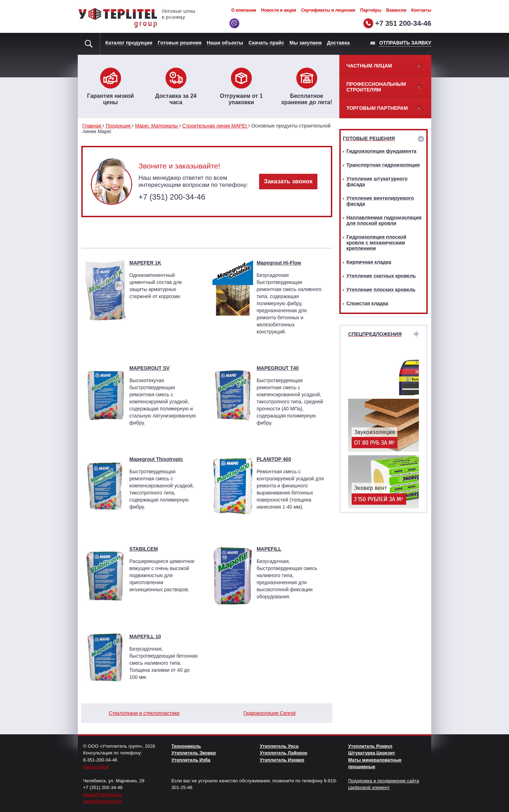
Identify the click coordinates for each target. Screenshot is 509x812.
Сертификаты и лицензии (328, 10)
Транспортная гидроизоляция (383, 165)
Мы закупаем (306, 43)
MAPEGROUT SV (150, 368)
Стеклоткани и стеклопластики (144, 713)
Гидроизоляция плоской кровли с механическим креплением (376, 243)
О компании (244, 10)
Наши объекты (225, 43)
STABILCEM (144, 549)
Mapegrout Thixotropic (156, 459)
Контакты (421, 10)
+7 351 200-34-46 (403, 23)
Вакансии (396, 10)
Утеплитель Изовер (282, 760)
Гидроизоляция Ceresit (270, 713)
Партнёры (371, 10)
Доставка (338, 43)
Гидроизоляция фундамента (381, 151)
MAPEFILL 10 (145, 636)
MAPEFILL (269, 549)
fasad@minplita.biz (103, 795)
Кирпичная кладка (369, 262)
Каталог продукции (129, 43)
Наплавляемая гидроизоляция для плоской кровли (384, 220)
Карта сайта (96, 767)
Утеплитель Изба (191, 760)
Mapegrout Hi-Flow (279, 263)
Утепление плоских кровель (381, 290)
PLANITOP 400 (274, 459)
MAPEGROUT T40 (278, 368)
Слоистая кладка (367, 303)
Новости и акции (279, 10)
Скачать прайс (266, 43)
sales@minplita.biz (102, 801)
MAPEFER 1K (145, 263)
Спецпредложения (375, 334)
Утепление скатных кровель (381, 276)
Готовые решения (180, 43)
